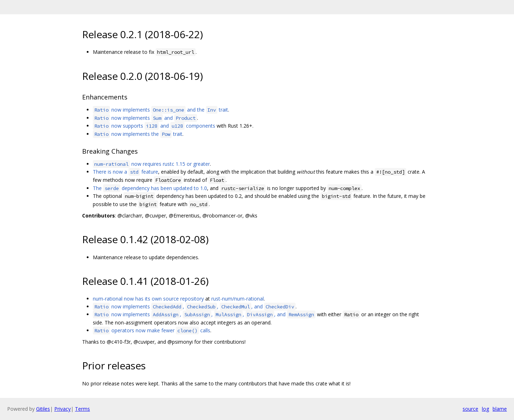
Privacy (62, 409)
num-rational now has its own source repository (148, 299)
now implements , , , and (194, 306)
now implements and (145, 118)
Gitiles (43, 409)
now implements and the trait (160, 110)
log (485, 409)
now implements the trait (138, 134)
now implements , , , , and (204, 314)
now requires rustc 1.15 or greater (151, 164)
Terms (82, 409)
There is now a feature (125, 172)
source (470, 409)
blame (500, 409)
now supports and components (154, 126)
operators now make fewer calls (152, 330)
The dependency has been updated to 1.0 (150, 188)
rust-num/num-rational (238, 299)
